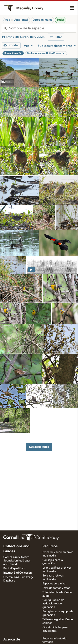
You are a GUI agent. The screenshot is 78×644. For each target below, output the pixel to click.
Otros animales (42, 20)
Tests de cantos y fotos (56, 588)
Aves (7, 20)
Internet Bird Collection (18, 573)
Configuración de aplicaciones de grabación (53, 604)
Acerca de (12, 639)
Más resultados (39, 447)
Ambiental (21, 20)
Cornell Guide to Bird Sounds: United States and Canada (17, 561)
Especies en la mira (54, 584)
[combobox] (42, 28)
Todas (61, 20)
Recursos (50, 546)
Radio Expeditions (14, 568)
